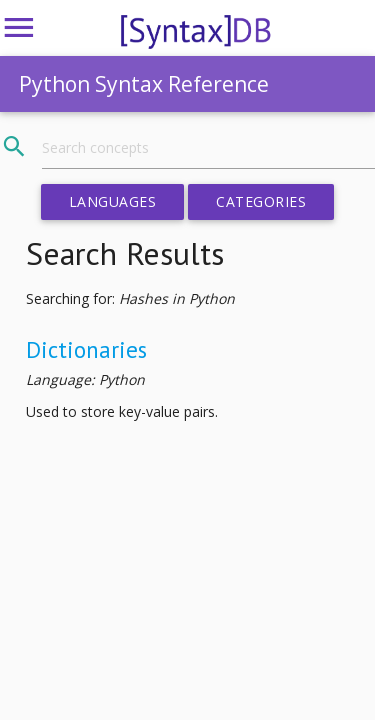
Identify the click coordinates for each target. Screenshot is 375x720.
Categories (261, 201)
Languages (113, 201)
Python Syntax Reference (144, 84)
